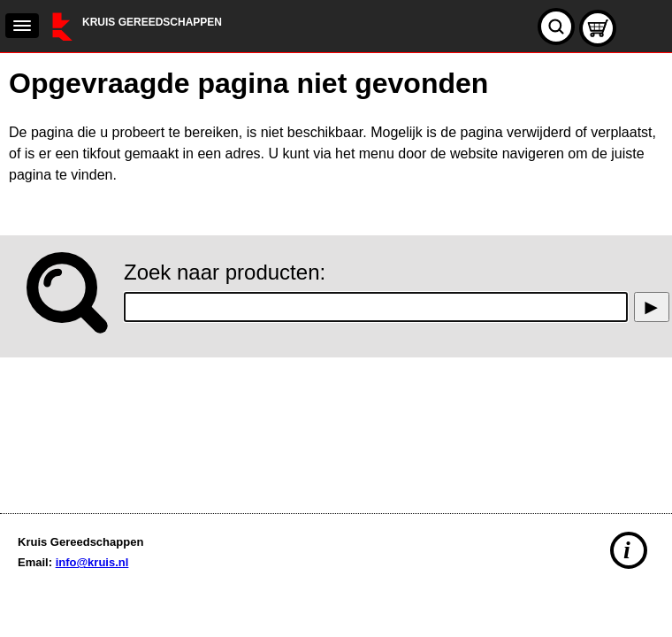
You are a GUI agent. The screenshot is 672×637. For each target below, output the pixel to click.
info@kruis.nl (92, 562)
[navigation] (22, 26)
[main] (336, 279)
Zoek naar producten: (225, 272)
